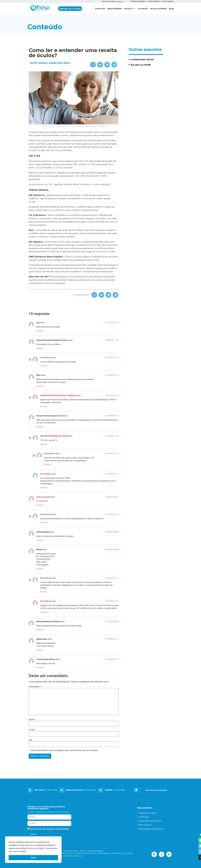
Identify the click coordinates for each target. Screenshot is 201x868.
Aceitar (33, 858)
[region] (33, 850)
